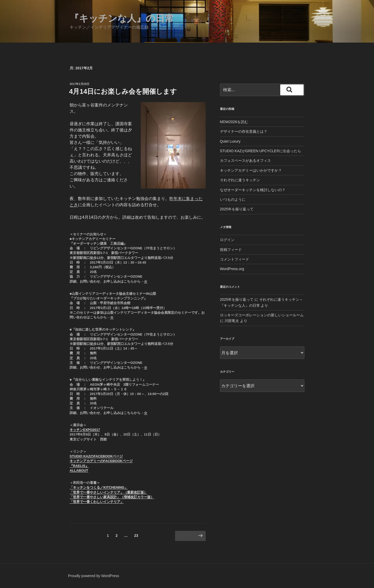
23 (136, 536)
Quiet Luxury (230, 141)
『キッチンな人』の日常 (122, 18)
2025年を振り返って (237, 209)
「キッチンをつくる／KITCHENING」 (99, 487)
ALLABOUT (79, 470)
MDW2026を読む (234, 122)
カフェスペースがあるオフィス (245, 161)
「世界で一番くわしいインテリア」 (97, 502)
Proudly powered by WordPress (94, 576)
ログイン (227, 240)
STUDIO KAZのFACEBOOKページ (96, 456)
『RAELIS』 (79, 466)
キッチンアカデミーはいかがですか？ (251, 170)
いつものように (233, 199)
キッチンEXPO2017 (85, 430)
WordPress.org (232, 269)
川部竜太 (232, 321)
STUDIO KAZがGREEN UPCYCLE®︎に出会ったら (261, 151)
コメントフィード (235, 259)
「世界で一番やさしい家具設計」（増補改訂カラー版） (112, 497)
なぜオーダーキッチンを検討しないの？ (253, 190)
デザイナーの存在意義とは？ (244, 131)
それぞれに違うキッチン (240, 180)
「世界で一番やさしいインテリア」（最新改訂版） (108, 492)
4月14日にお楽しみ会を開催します (123, 91)
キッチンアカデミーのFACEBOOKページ (101, 461)
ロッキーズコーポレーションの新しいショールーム (262, 315)
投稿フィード (231, 250)
